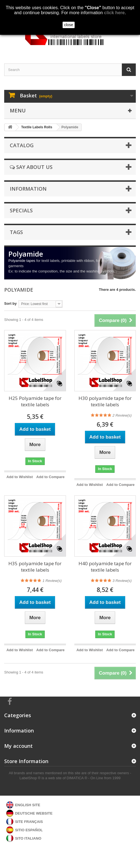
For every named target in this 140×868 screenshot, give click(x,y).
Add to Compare (50, 477)
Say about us (31, 167)
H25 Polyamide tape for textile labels (35, 401)
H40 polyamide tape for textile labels (105, 567)
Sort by (10, 303)
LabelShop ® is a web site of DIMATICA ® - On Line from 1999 (70, 778)
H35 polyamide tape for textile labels (35, 567)
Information (28, 189)
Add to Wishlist (20, 477)
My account (18, 746)
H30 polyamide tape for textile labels (105, 401)
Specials (21, 210)
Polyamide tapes (22, 261)
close (69, 25)
